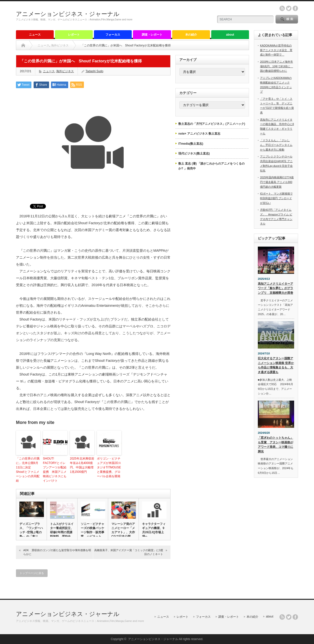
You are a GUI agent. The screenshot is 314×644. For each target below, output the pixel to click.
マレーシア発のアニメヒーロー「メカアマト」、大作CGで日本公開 (123, 530)
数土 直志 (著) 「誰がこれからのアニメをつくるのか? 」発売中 (211, 166)
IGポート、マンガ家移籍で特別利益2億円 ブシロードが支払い (276, 198)
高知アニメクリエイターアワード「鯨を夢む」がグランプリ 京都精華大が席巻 (275, 288)
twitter (289, 8)
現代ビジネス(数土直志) (194, 154)
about (230, 35)
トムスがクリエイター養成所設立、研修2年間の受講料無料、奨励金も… (62, 532)
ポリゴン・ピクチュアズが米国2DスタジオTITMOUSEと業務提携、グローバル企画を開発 (109, 467)
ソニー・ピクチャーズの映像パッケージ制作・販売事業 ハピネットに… (92, 532)
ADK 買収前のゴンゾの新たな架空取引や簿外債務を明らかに (57, 552)
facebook (295, 8)
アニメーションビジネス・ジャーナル (68, 14)
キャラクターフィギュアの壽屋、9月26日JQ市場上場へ (154, 530)
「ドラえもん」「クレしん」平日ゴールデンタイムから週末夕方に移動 (276, 145)
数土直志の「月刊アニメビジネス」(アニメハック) (212, 124)
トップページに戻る (32, 573)
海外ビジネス (60, 45)
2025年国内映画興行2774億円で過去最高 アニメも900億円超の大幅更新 (277, 182)
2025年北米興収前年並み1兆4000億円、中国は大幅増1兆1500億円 (82, 465)
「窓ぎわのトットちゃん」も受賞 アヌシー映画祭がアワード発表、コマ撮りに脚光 (275, 445)
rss (282, 8)
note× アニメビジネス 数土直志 (199, 134)
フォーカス (113, 35)
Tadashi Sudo (94, 71)
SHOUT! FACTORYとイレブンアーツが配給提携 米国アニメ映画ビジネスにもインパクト (55, 470)
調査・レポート (152, 35)
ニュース (35, 35)
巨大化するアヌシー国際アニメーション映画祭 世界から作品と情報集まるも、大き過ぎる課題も (276, 365)
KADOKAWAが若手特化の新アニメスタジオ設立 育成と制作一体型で (276, 50)
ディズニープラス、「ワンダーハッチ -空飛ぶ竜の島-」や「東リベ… (31, 532)
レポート (74, 35)
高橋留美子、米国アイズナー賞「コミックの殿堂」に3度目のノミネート (129, 552)
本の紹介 (191, 35)
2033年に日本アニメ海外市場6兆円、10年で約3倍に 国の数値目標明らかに (276, 66)
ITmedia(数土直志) (191, 144)
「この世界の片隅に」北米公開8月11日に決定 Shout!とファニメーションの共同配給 (28, 470)
